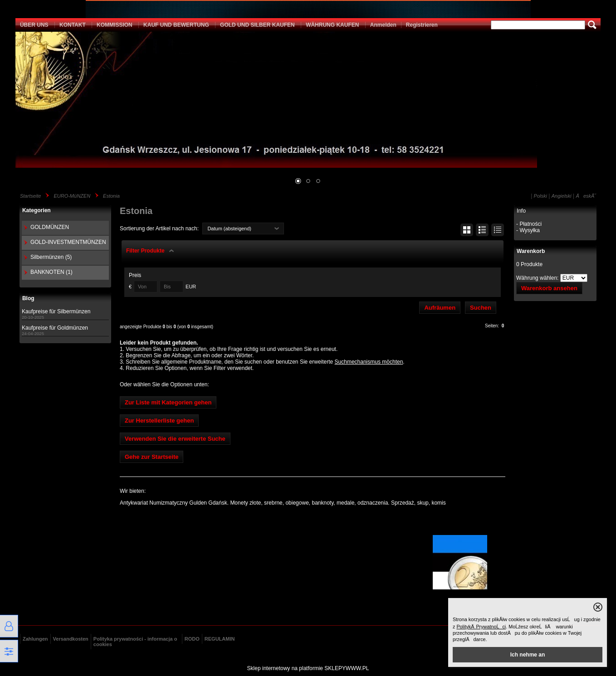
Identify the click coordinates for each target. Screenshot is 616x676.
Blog (28, 298)
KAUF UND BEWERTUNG (176, 25)
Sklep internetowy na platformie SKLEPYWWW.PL (308, 668)
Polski (540, 196)
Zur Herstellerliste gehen (159, 421)
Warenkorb (531, 251)
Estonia (111, 196)
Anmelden (383, 25)
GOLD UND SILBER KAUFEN (257, 25)
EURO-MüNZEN (72, 196)
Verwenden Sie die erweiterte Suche (175, 439)
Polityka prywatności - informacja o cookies (135, 642)
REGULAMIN (220, 639)
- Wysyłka (528, 230)
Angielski (562, 196)
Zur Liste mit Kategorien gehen (168, 402)
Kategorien (37, 210)
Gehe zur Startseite (152, 457)
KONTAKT (73, 25)
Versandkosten (71, 639)
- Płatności (529, 224)
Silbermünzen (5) (51, 257)
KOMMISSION (115, 25)
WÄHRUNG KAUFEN (332, 25)
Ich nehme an (528, 655)
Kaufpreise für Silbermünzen (56, 311)
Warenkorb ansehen (549, 288)
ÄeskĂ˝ (586, 196)
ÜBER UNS (34, 25)
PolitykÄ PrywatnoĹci (481, 627)
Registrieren (422, 25)
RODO (192, 639)
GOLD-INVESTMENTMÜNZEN (68, 242)
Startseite (30, 196)
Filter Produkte (145, 251)
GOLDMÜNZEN (50, 227)
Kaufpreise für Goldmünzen (55, 328)
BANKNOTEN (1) (51, 272)
